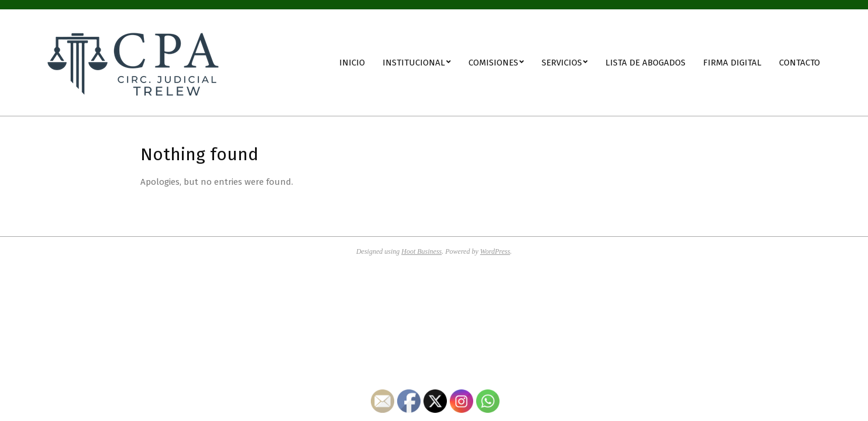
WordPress (495, 251)
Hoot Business (421, 251)
